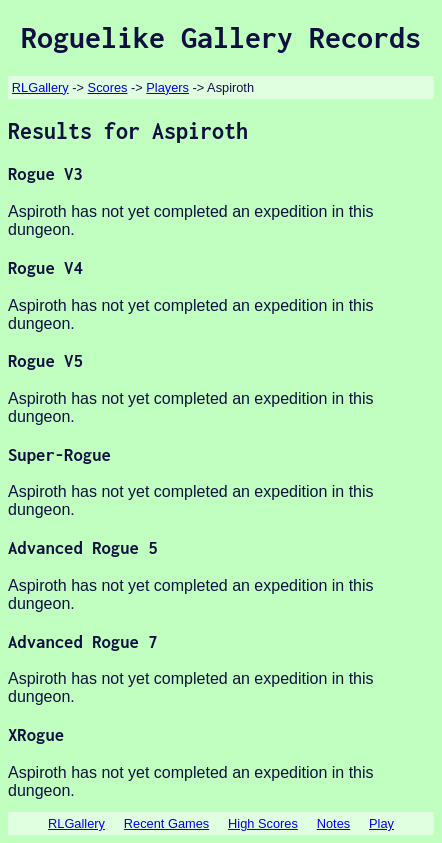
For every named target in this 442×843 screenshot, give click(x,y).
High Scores (263, 823)
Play (381, 823)
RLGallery (40, 87)
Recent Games (166, 823)
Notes (333, 823)
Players (167, 87)
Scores (108, 87)
